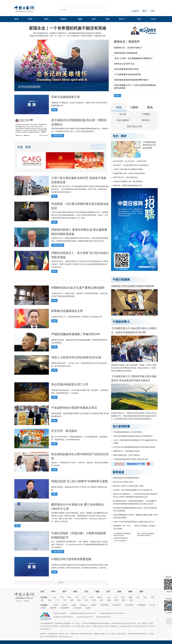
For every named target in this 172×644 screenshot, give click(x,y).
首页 (16, 19)
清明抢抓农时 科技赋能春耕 (126, 53)
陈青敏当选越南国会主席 (67, 311)
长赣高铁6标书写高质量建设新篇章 (126, 478)
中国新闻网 (64, 608)
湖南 (50, 600)
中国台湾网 (129, 605)
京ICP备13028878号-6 (103, 617)
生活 (86, 591)
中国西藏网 (141, 605)
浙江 (123, 597)
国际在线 (83, 605)
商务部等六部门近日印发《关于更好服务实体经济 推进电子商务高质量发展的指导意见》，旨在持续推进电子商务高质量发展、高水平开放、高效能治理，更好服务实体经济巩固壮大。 (80, 189)
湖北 (42, 600)
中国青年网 (104, 605)
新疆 (124, 600)
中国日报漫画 (121, 279)
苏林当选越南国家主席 (66, 97)
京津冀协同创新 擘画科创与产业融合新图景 (149, 145)
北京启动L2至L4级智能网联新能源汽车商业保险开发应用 (134, 447)
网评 (124, 136)
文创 (153, 19)
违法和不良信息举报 (60, 613)
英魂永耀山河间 (100, 36)
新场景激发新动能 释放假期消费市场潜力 (131, 80)
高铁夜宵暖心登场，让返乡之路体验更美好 (129, 173)
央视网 (93, 605)
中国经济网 (117, 605)
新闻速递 (118, 472)
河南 (153, 597)
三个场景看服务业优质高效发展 (127, 74)
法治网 (88, 608)
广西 (64, 600)
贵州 (94, 600)
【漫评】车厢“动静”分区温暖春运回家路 (128, 169)
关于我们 (18, 601)
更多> (118, 95)
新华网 (64, 605)
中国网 (74, 605)
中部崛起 (146, 114)
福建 (130, 597)
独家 (130, 591)
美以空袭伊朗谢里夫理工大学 (70, 384)
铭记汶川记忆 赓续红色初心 (124, 482)
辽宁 (84, 597)
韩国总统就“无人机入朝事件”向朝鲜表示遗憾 (79, 481)
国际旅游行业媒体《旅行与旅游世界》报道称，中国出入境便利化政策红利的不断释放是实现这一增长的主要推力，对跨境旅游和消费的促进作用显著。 (134, 368)
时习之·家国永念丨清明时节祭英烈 (80, 36)
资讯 (46, 19)
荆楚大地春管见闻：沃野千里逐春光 (127, 455)
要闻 (54, 110)
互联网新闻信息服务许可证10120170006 (83, 613)
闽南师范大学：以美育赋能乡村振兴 (127, 451)
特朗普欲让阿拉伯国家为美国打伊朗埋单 (133, 286)
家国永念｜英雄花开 (127, 42)
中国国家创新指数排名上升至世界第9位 (128, 432)
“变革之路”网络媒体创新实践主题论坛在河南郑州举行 (133, 436)
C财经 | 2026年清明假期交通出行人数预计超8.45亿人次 (134, 522)
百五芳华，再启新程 (64, 431)
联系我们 (27, 601)
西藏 (109, 600)
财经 (75, 591)
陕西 (116, 600)
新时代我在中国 (134, 126)
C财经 (63, 19)
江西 (138, 597)
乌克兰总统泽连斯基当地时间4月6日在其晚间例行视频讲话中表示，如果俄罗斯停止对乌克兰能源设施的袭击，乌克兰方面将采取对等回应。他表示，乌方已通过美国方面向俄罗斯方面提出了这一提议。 (80, 215)
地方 (139, 19)
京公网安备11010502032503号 (63, 617)
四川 (87, 600)
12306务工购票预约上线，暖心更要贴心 (128, 181)
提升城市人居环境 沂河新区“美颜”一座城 (128, 486)
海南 (72, 600)
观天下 (122, 19)
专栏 (94, 19)
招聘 (141, 591)
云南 (101, 600)
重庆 (79, 600)
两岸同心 (146, 120)
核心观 (123, 114)
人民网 (55, 605)
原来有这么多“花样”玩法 (124, 64)
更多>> (62, 582)
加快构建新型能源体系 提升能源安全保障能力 (85, 33)
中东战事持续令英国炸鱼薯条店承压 (74, 408)
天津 (62, 597)
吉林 (92, 597)
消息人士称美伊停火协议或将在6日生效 (76, 357)
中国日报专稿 (58, 136)
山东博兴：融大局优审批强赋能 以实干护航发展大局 (133, 490)
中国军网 (53, 608)
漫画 (107, 19)
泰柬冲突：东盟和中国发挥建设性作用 (127, 185)
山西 (77, 597)
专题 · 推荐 (24, 147)
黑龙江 (100, 597)
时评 (30, 19)
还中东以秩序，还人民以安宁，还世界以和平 (130, 161)
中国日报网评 (123, 120)
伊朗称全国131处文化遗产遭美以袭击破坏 (78, 288)
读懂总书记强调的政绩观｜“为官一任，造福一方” (47, 36)
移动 (145, 11)
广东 (57, 600)
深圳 (131, 600)
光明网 (43, 608)
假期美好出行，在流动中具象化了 (128, 48)
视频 (80, 19)
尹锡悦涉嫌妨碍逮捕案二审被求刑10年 (76, 334)
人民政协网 (77, 608)
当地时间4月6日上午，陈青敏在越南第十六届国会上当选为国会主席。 (77, 317)
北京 (55, 597)
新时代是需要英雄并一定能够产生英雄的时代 (50, 33)
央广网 (152, 605)
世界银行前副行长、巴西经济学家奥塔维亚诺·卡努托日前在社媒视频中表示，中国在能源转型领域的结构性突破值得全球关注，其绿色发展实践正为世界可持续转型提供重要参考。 (134, 416)
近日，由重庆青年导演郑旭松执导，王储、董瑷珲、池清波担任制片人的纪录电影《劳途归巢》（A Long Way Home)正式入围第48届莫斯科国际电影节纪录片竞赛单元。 (80, 544)
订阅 (152, 11)
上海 (108, 597)
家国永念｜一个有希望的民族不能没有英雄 (68, 28)
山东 (145, 597)
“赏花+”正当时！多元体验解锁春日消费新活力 (133, 58)
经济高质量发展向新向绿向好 (126, 69)
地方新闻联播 (121, 426)
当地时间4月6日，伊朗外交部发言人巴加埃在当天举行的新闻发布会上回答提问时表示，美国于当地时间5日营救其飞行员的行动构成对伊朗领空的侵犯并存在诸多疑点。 (80, 264)
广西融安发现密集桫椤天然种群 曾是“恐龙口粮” (131, 459)
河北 (69, 597)
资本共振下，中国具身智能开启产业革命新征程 (131, 165)
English (136, 11)
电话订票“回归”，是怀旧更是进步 (125, 177)
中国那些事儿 (121, 322)
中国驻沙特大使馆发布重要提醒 (71, 559)
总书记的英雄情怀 (29, 87)
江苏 (116, 597)
